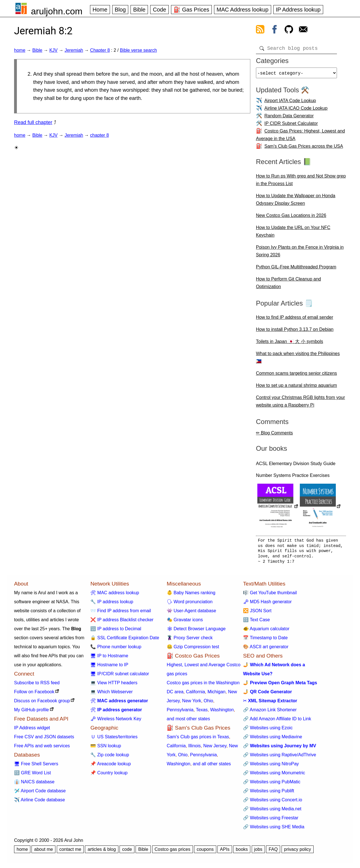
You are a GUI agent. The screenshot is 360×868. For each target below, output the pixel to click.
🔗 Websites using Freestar (271, 820)
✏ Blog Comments (274, 435)
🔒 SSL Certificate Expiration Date (125, 640)
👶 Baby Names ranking (191, 595)
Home (100, 10)
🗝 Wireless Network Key (116, 721)
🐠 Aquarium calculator (266, 631)
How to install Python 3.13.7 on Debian (295, 332)
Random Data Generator (289, 118)
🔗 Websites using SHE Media (274, 829)
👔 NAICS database (34, 784)
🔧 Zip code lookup (110, 757)
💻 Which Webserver (111, 694)
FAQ (273, 852)
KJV (53, 50)
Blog (120, 10)
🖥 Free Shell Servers (36, 766)
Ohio (208, 703)
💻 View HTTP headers (114, 685)
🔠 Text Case (256, 622)
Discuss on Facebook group (42, 703)
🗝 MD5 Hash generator (267, 604)
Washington (222, 712)
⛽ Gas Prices (191, 10)
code (127, 852)
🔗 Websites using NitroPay (271, 766)
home (20, 50)
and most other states (188, 721)
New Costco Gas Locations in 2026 (291, 218)
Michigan (217, 694)
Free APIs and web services (42, 748)
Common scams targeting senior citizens (296, 375)
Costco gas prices (173, 852)
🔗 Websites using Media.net (272, 811)
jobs (258, 852)
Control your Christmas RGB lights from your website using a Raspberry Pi (301, 403)
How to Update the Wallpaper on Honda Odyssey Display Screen (296, 202)
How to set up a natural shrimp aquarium (296, 388)
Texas (202, 712)
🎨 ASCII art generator (266, 649)
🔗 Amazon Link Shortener (270, 712)
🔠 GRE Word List (32, 775)
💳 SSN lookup (106, 748)
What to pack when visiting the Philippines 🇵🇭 (298, 360)
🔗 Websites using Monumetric (274, 775)
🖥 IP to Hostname (109, 658)
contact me (70, 852)
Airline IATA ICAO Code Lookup (296, 110)
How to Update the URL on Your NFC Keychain (293, 234)
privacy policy (298, 852)
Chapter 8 (100, 50)
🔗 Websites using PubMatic (272, 784)
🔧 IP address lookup (112, 604)
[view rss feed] (260, 30)
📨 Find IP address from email (121, 613)
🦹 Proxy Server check (190, 640)
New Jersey (215, 748)
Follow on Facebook (34, 694)
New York (192, 703)
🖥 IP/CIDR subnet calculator (120, 676)
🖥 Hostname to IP (109, 667)
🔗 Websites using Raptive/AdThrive (280, 757)
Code (159, 10)
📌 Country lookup (109, 775)
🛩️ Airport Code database (40, 793)
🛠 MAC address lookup (115, 595)
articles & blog (102, 852)
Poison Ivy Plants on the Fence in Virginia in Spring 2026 (300, 253)
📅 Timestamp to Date (265, 640)
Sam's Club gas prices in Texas (198, 739)
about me (43, 852)
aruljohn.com (57, 11)
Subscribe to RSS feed (37, 685)
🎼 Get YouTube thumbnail (270, 595)
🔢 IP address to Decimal (116, 631)
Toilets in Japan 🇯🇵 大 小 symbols (290, 344)
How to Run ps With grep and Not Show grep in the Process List (301, 182)
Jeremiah (74, 50)
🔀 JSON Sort (257, 613)
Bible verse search (138, 50)
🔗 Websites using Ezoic (268, 730)
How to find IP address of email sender (295, 319)
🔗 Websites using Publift (269, 793)
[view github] (289, 30)
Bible (139, 10)
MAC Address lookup (243, 10)
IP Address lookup (298, 10)
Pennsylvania (180, 712)
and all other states (212, 766)
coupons (205, 852)
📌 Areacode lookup (111, 766)
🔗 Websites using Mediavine (273, 739)
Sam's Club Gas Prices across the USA (304, 148)
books (242, 852)
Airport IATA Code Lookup (290, 103)
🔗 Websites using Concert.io (273, 802)
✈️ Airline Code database (40, 802)
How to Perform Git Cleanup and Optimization (288, 285)
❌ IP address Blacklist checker (122, 622)
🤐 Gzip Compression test (193, 649)
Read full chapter (33, 122)
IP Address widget (32, 730)
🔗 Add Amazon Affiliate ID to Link (277, 721)
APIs (225, 852)
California (195, 694)
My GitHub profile (31, 712)
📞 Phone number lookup (116, 649)
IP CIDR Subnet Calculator (291, 126)
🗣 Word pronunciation (190, 604)
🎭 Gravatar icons (185, 622)
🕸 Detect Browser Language (196, 631)
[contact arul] (303, 30)
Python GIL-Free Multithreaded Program (296, 269)
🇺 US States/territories (114, 739)
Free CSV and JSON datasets (44, 739)
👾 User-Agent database (192, 613)
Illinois (194, 748)
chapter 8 (99, 135)
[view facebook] (274, 30)
